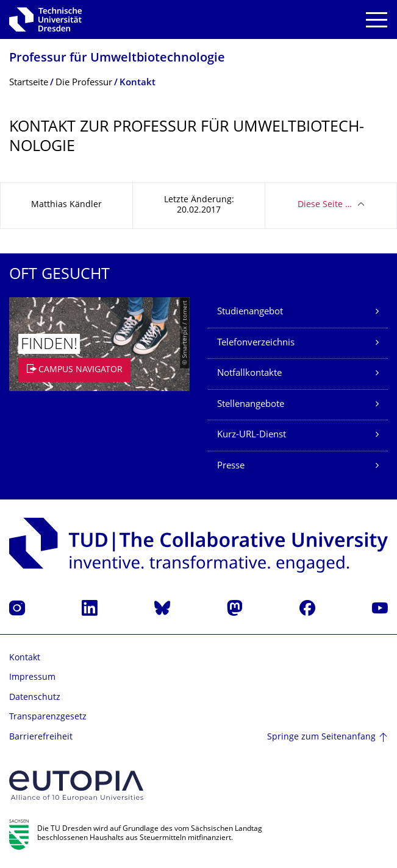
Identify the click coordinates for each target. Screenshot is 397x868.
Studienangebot (250, 312)
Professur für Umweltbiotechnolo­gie (117, 59)
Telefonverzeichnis (256, 343)
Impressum (32, 678)
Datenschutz (35, 698)
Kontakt (25, 658)
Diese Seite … (325, 205)
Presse (231, 466)
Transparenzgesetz (48, 717)
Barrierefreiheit (41, 737)
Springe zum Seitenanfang (321, 737)
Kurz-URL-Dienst (252, 435)
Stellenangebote (251, 405)
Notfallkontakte (249, 374)
